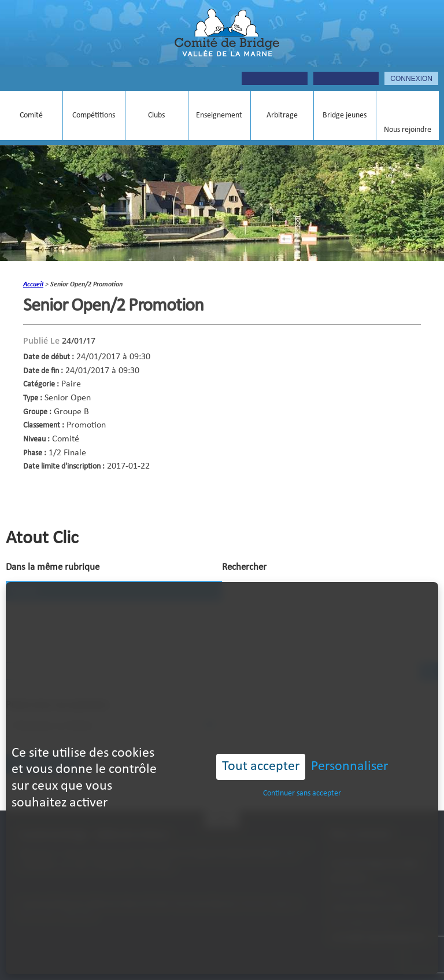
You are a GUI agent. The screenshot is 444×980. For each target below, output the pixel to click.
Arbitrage (282, 115)
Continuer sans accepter (302, 766)
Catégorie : (41, 384)
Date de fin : (43, 371)
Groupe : (37, 412)
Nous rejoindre (408, 130)
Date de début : (49, 357)
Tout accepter (261, 740)
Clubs (156, 115)
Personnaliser (349, 740)
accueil (33, 285)
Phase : (35, 453)
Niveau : (36, 439)
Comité (31, 115)
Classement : (44, 425)
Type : (33, 398)
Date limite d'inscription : (64, 467)
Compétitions (94, 115)
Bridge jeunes (345, 115)
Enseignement (219, 115)
